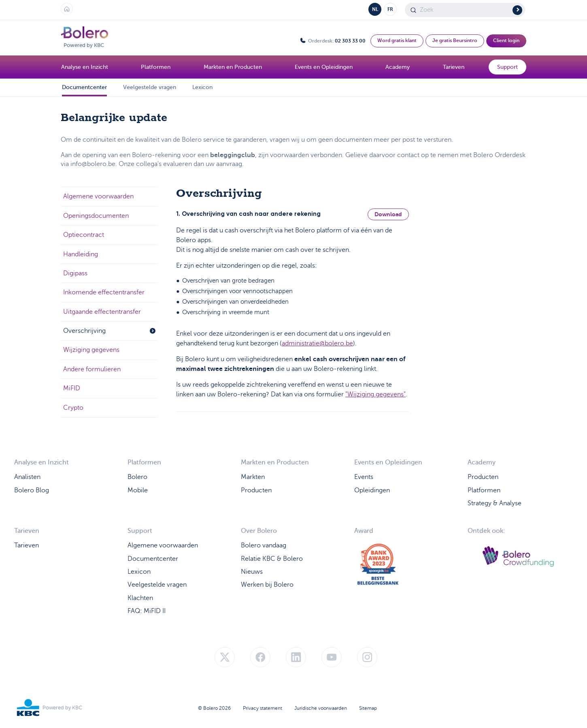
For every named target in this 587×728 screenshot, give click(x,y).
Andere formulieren (92, 369)
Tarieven (27, 545)
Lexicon (202, 87)
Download (388, 214)
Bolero (137, 477)
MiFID (72, 388)
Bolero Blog (32, 490)
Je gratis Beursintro (455, 40)
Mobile (138, 490)
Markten (253, 477)
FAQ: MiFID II (147, 611)
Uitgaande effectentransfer (102, 312)
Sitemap (368, 708)
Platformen (484, 490)
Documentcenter (84, 87)
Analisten (27, 477)
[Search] (465, 10)
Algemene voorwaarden (98, 196)
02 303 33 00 (350, 41)
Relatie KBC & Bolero (272, 559)
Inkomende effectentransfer (104, 292)
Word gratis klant (397, 40)
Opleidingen (372, 490)
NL (375, 9)
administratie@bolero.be (317, 343)
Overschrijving (109, 331)
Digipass (75, 273)
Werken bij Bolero (267, 585)
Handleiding (81, 254)
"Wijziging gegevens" (375, 394)
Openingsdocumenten (96, 216)
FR (390, 9)
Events (364, 477)
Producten (256, 490)
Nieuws (252, 572)
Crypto (73, 408)
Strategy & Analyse (494, 503)
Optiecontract (84, 235)
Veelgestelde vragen (150, 87)
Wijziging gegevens (91, 350)
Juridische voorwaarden (321, 708)
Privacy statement (263, 708)
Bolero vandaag (264, 545)
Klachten (140, 598)
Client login (506, 40)
